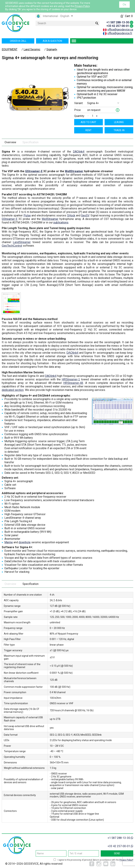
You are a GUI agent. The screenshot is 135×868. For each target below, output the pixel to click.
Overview (10, 142)
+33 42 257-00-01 (118, 26)
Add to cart (89, 122)
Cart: (129, 16)
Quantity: (79, 116)
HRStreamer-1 (71, 379)
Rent (89, 130)
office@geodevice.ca (120, 30)
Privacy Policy (82, 6)
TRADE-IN (119, 130)
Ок (124, 4)
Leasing (119, 122)
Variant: (79, 103)
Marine (9, 542)
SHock (71, 215)
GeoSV (85, 215)
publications (61, 222)
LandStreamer (22, 242)
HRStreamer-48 (73, 383)
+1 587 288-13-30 (118, 22)
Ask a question (52, 41)
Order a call (18, 41)
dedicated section (13, 390)
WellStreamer (74, 171)
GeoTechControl (12, 246)
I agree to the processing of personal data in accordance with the (95, 860)
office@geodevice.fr (120, 33)
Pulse (27, 215)
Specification (30, 142)
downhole (25, 542)
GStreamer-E (34, 171)
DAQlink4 (79, 152)
